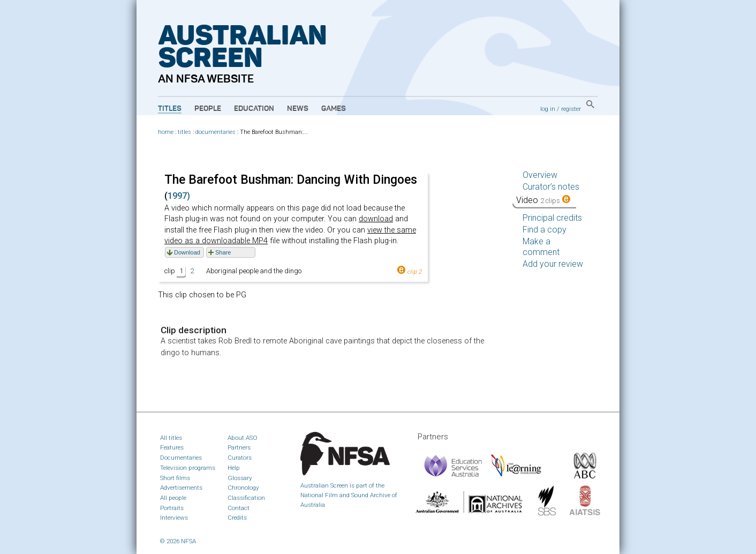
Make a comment (541, 247)
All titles (171, 438)
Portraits (172, 508)
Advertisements (181, 488)
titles (184, 132)
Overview (540, 175)
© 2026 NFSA (178, 541)
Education (254, 109)
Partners (239, 447)
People (208, 109)
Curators (240, 458)
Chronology (243, 488)
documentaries (216, 132)
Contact (239, 508)
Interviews (174, 518)
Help (234, 468)
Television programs (188, 468)
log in (548, 109)
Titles (170, 109)
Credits (237, 518)
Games (334, 109)
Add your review (553, 264)
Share (223, 252)
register (571, 109)
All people (173, 498)
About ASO (243, 438)
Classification (246, 498)
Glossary (240, 478)
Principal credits (552, 218)
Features (172, 447)
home (166, 132)
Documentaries (181, 458)
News (298, 109)
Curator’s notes (551, 187)
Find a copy (545, 230)
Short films (175, 478)
